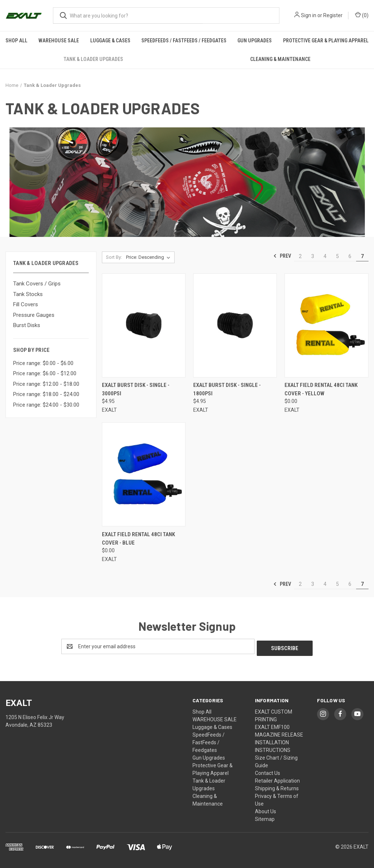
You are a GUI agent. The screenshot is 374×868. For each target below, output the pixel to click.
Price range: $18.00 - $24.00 (46, 394)
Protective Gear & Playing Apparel (326, 41)
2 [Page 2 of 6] (300, 256)
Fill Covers (26, 304)
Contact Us (268, 771)
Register (333, 15)
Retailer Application (277, 779)
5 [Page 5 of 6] (337, 256)
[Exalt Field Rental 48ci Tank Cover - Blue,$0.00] (144, 474)
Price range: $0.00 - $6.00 (43, 363)
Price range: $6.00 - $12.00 (45, 373)
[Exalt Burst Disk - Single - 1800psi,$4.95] (235, 325)
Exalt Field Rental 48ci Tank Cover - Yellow (321, 389)
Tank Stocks (28, 294)
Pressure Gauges (34, 315)
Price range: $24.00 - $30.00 (46, 405)
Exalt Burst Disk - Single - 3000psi (136, 389)
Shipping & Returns (277, 787)
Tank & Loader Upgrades (93, 59)
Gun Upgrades (255, 41)
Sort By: (114, 257)
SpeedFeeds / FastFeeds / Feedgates (184, 41)
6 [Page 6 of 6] (350, 256)
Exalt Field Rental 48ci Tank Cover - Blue (138, 539)
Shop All (16, 41)
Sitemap (265, 817)
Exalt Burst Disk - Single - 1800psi (227, 389)
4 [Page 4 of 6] (325, 256)
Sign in (309, 15)
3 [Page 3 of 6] (313, 256)
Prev (282, 256)
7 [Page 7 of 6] (362, 256)
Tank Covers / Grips (37, 284)
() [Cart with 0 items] (362, 15)
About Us (266, 810)
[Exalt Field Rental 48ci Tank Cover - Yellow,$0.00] (326, 325)
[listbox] (150, 257)
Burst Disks (27, 325)
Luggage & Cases (110, 41)
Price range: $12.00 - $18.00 (46, 384)
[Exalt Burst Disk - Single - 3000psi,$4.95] (144, 325)
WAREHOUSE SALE (59, 41)
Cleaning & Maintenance (280, 59)
